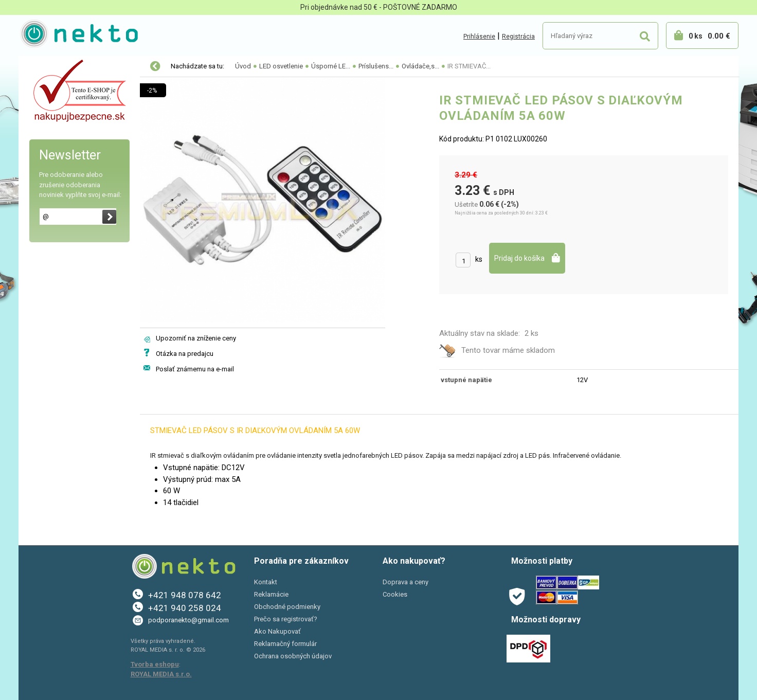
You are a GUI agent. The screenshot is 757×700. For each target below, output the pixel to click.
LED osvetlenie (53, 67)
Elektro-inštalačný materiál (74, 88)
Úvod (243, 66)
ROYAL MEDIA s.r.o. (161, 674)
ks (479, 259)
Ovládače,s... (420, 66)
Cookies (395, 594)
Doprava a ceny (405, 582)
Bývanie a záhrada (59, 132)
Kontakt (266, 582)
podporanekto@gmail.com (188, 620)
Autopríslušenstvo (60, 110)
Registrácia (518, 37)
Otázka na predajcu (185, 354)
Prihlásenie (479, 37)
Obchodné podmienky (287, 607)
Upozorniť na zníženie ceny (196, 338)
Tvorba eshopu (155, 664)
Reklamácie (271, 594)
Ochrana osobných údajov (293, 656)
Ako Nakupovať (277, 631)
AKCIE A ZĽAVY (53, 196)
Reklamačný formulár (285, 644)
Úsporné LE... (331, 66)
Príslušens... (376, 66)
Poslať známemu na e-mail (195, 369)
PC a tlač (44, 153)
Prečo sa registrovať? (286, 619)
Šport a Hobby (50, 175)
